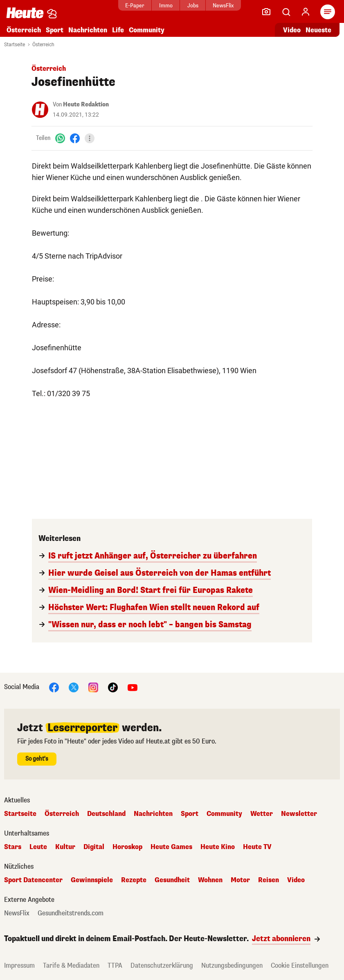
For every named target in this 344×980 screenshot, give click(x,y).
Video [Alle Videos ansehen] (292, 30)
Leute (38, 847)
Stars (13, 847)
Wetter (262, 814)
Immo (166, 6)
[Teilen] (90, 138)
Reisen (269, 880)
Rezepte (134, 880)
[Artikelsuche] (286, 12)
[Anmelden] (306, 12)
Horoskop (127, 847)
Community (147, 30)
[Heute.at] (25, 12)
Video (296, 880)
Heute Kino (218, 847)
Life (118, 30)
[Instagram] (93, 687)
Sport (55, 30)
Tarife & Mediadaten (71, 965)
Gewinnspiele (92, 880)
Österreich (24, 30)
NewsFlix (223, 6)
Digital (94, 847)
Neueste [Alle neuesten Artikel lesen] (318, 30)
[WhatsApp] (60, 138)
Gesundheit (172, 880)
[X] (74, 687)
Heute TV (257, 847)
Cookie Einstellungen (300, 965)
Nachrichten (88, 30)
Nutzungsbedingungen (232, 965)
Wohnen (210, 880)
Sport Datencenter (33, 880)
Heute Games (171, 847)
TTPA (115, 965)
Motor (240, 880)
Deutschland (106, 814)
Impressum (19, 965)
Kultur (65, 847)
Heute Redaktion (86, 105)
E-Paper (135, 6)
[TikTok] (113, 687)
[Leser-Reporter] (266, 12)
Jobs (193, 6)
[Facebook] (75, 138)
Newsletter (299, 814)
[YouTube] (133, 687)
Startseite (15, 45)
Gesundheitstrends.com (71, 913)
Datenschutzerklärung (162, 965)
